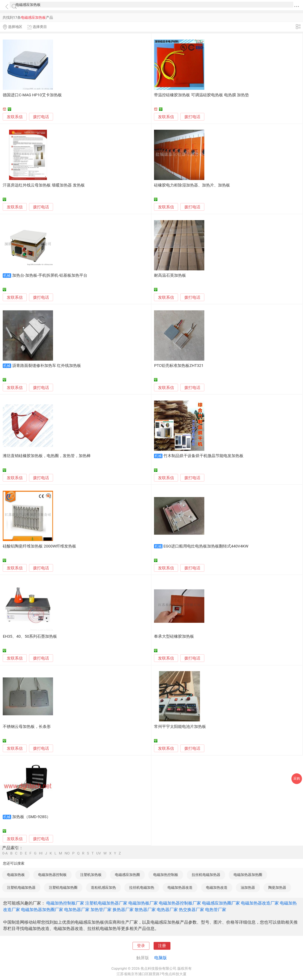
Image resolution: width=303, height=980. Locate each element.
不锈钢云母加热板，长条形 (27, 727)
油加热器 (248, 887)
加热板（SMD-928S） (31, 817)
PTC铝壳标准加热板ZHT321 (179, 366)
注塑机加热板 (91, 875)
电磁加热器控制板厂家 (180, 903)
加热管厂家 (101, 910)
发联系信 (15, 117)
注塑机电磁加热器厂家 (106, 903)
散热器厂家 (145, 910)
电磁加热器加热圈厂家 (42, 910)
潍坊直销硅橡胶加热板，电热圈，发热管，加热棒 (47, 456)
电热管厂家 (216, 910)
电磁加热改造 (217, 887)
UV (98, 853)
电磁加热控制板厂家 (65, 903)
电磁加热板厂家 (143, 903)
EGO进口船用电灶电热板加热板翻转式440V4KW (206, 546)
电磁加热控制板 (166, 875)
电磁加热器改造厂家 (260, 903)
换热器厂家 (123, 910)
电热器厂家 (167, 910)
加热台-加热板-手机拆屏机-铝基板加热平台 (50, 275)
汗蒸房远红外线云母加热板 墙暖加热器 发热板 (44, 185)
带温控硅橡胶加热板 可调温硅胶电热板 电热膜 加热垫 (201, 95)
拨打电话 (41, 117)
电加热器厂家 (77, 910)
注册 (162, 946)
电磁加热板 (16, 875)
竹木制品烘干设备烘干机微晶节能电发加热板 (203, 456)
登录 (141, 946)
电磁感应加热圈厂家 (221, 903)
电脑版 (161, 958)
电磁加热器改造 (180, 887)
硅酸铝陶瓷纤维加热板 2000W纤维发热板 (39, 546)
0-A (5, 853)
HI (41, 853)
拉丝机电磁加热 (142, 887)
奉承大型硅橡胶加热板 (174, 636)
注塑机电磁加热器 (21, 887)
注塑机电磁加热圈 (63, 887)
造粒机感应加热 (103, 887)
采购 (297, 778)
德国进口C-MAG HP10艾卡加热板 (32, 95)
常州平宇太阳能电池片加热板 (180, 727)
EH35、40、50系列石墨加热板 (30, 636)
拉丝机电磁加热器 (206, 875)
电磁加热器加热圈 (248, 875)
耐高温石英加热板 (170, 275)
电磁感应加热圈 (127, 875)
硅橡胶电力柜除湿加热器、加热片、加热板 (192, 185)
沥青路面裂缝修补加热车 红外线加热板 (47, 366)
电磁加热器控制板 (52, 875)
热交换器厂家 (191, 910)
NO (67, 853)
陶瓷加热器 (277, 887)
